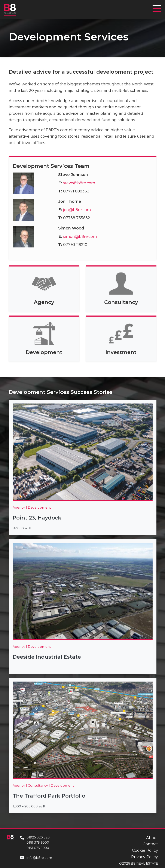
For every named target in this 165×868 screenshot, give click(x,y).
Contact (150, 844)
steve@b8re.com (79, 183)
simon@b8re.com (80, 237)
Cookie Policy (145, 850)
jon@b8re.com (77, 210)
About (152, 838)
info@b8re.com (39, 858)
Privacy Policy (145, 857)
